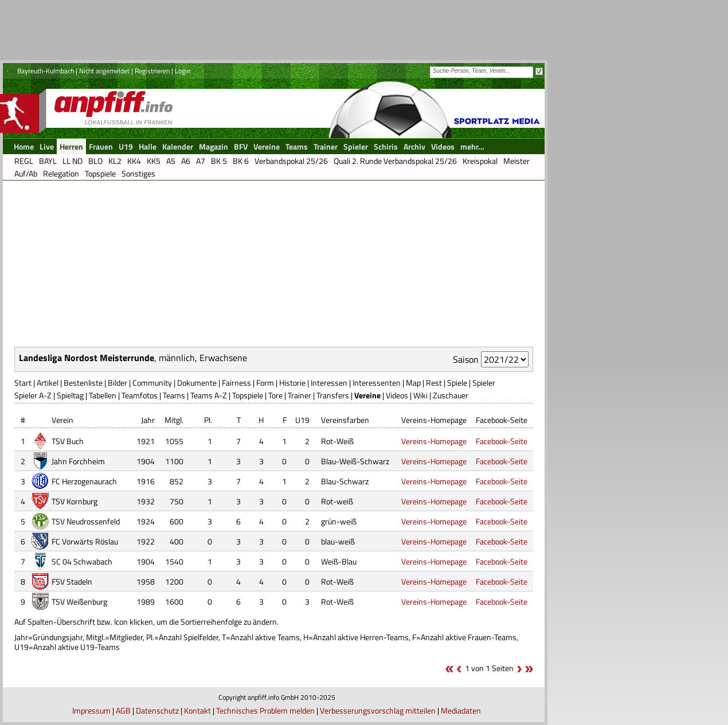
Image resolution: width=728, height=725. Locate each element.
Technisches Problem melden (265, 710)
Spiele (457, 383)
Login (183, 71)
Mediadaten (461, 710)
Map (413, 383)
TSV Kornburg (75, 501)
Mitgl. (174, 420)
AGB (123, 710)
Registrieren (152, 71)
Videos (397, 395)
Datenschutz (157, 710)
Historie (292, 383)
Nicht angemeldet (104, 71)
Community (152, 383)
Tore (275, 395)
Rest (434, 383)
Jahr (148, 420)
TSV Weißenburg (79, 601)
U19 (302, 420)
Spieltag (70, 395)
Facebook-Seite (502, 441)
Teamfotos (140, 395)
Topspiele (248, 395)
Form (265, 383)
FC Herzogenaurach (84, 481)
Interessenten (377, 383)
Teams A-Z (209, 395)
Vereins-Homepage (434, 441)
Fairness (236, 383)
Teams (174, 395)
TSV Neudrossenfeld (86, 521)
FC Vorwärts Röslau (85, 541)
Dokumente (197, 383)
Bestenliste (83, 383)
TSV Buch (68, 441)
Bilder (118, 383)
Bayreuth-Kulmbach (46, 71)
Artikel (48, 383)
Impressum (91, 710)
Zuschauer (451, 395)
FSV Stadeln (72, 581)
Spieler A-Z (33, 395)
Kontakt (197, 710)
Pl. (208, 420)
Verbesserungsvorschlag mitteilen (378, 710)
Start (23, 383)
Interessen (329, 383)
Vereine (367, 395)
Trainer (300, 395)
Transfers (333, 395)
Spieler (484, 383)
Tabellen (103, 395)
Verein (62, 420)
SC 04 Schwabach (82, 561)
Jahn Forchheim (78, 461)
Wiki (420, 395)
